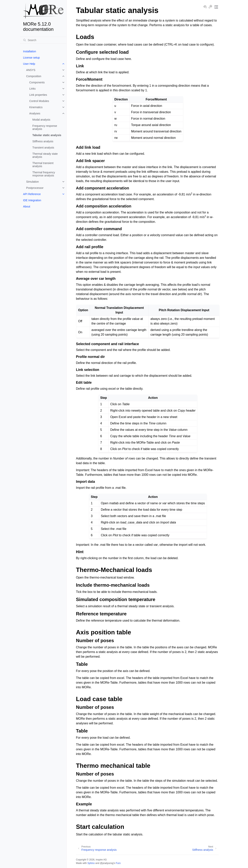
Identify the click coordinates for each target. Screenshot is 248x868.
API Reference (32, 194)
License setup (31, 58)
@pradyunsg (107, 863)
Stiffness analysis (43, 141)
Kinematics (36, 107)
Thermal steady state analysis (45, 155)
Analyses (35, 113)
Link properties (38, 95)
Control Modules (39, 101)
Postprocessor (35, 188)
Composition (34, 76)
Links (32, 89)
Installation (30, 51)
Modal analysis (41, 120)
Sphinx (91, 863)
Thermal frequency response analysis (44, 174)
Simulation (32, 182)
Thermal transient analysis (43, 165)
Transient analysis (43, 148)
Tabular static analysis (47, 135)
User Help (29, 64)
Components (37, 82)
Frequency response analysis (45, 127)
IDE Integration (32, 200)
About (27, 206)
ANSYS (31, 70)
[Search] (43, 40)
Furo (118, 863)
